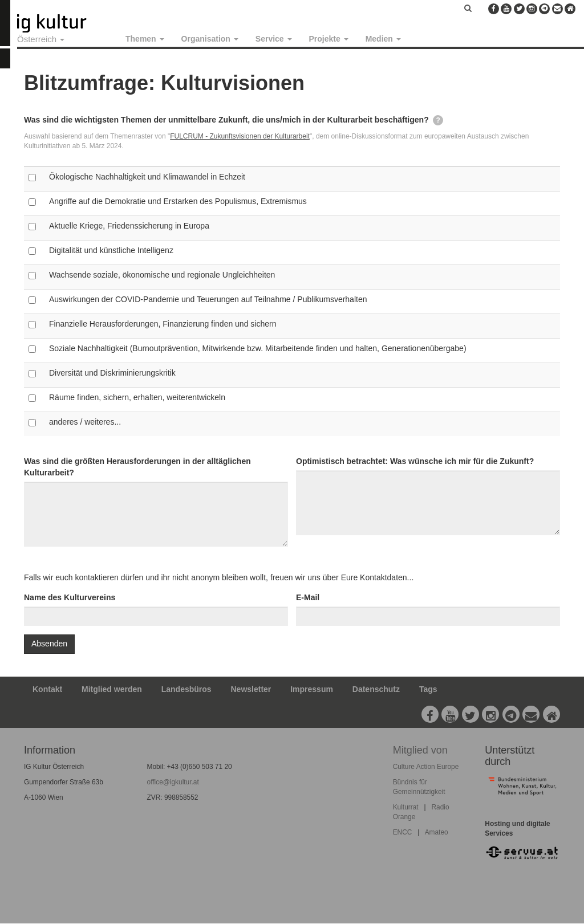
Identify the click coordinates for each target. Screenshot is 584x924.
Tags (428, 689)
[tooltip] (438, 120)
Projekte (329, 39)
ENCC (403, 832)
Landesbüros (186, 689)
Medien (383, 39)
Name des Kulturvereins (70, 597)
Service (274, 39)
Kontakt (47, 689)
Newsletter (251, 689)
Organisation (210, 39)
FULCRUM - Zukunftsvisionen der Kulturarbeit (240, 136)
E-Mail (308, 597)
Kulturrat (406, 807)
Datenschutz (376, 689)
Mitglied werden (112, 689)
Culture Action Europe (426, 767)
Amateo (437, 832)
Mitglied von (420, 750)
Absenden (49, 644)
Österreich (41, 39)
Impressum (312, 689)
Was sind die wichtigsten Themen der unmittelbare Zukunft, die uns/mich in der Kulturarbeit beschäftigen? (234, 120)
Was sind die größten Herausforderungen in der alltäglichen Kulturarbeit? (137, 467)
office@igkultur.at (173, 782)
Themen (145, 39)
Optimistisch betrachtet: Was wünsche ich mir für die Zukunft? (415, 461)
